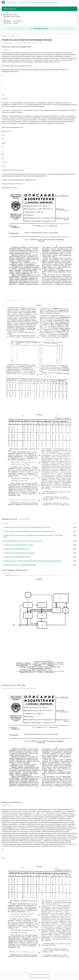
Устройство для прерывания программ (18, 545)
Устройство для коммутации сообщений (19, 553)
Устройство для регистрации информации (19, 565)
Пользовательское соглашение (39, 977)
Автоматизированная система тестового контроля (23, 541)
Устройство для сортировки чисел (16, 549)
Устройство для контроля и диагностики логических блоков (27, 527)
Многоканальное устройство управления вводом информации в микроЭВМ (32, 561)
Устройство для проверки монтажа (17, 557)
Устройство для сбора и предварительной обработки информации (29, 531)
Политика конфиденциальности (39, 974)
